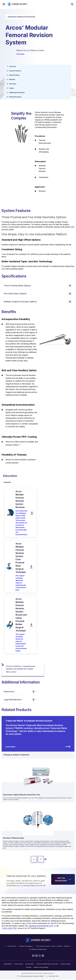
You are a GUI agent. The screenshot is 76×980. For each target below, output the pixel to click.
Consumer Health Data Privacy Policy (47, 964)
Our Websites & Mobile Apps (38, 949)
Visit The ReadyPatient (63, 879)
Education (13, 84)
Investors (60, 946)
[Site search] (72, 4)
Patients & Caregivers (26, 946)
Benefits (12, 79)
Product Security (66, 964)
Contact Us (67, 946)
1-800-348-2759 (9, 928)
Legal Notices (8, 964)
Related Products (15, 97)
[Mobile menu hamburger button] (4, 4)
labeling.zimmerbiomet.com (41, 926)
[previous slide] (34, 859)
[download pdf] (32, 513)
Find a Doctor (12, 946)
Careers (53, 946)
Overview (13, 66)
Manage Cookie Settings (41, 967)
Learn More (38, 747)
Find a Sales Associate (43, 946)
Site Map (29, 967)
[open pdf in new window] (10, 513)
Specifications (14, 75)
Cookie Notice (30, 964)
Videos (12, 88)
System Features (15, 71)
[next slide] (41, 859)
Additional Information (17, 92)
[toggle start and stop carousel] (46, 859)
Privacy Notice (19, 964)
